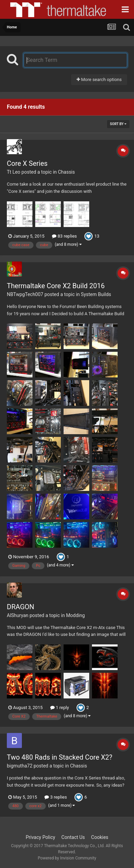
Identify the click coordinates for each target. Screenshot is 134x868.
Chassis (66, 172)
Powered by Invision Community (67, 858)
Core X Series (27, 163)
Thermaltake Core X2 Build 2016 (56, 286)
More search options (99, 79)
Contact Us (73, 837)
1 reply (60, 707)
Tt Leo (14, 172)
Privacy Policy (40, 837)
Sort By (118, 124)
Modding (75, 615)
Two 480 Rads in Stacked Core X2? (59, 757)
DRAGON (21, 607)
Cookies (100, 837)
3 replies (56, 797)
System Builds (96, 294)
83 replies (64, 236)
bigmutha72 (20, 766)
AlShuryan (18, 615)
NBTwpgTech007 (25, 294)
